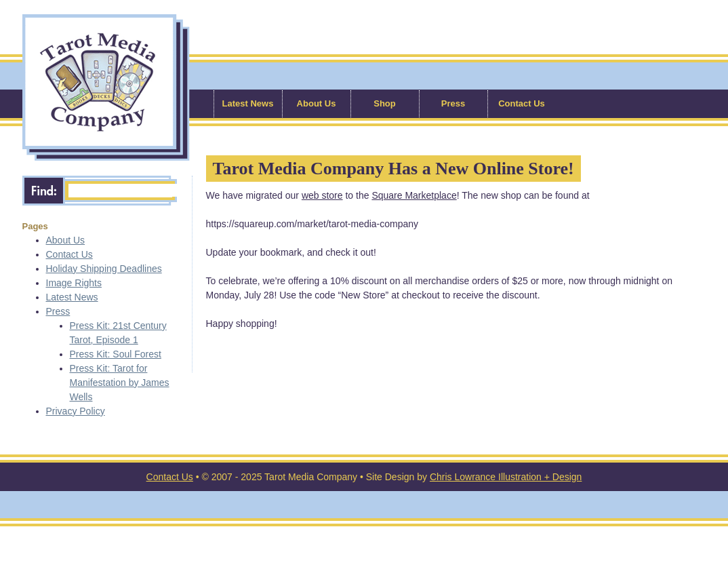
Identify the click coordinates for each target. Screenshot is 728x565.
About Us (317, 103)
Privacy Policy (76, 411)
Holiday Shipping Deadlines (104, 269)
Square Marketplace (414, 195)
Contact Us (522, 103)
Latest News (248, 103)
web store (322, 195)
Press (453, 103)
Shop (385, 103)
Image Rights (74, 283)
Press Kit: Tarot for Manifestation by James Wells (120, 383)
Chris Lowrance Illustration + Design (506, 477)
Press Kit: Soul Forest (116, 354)
